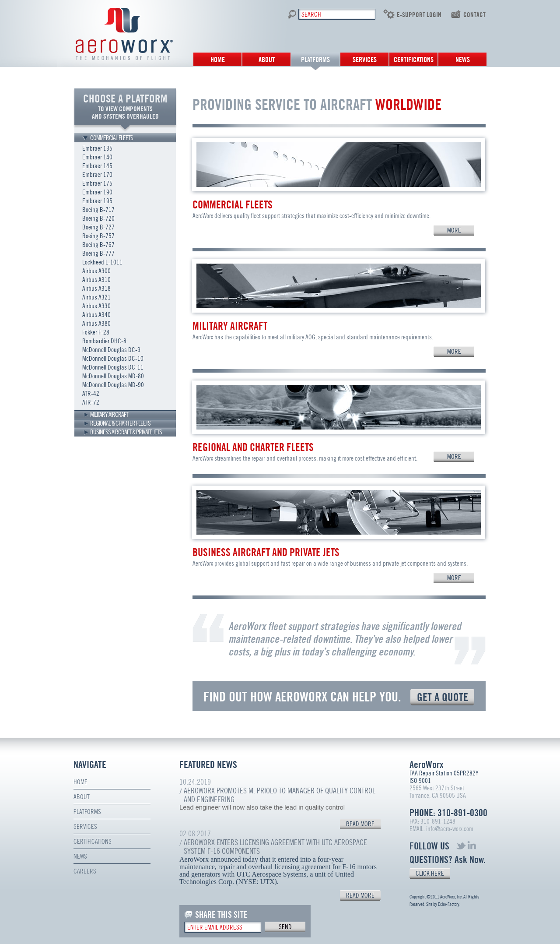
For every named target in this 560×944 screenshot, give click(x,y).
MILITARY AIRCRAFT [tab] (109, 415)
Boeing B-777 (98, 254)
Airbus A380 (96, 324)
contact (474, 15)
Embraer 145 (97, 166)
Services (365, 60)
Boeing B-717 (98, 210)
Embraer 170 (97, 175)
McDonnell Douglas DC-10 (113, 359)
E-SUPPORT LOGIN (419, 15)
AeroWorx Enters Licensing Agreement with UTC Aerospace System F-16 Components (275, 847)
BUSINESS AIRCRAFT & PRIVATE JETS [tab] (126, 432)
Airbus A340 (96, 315)
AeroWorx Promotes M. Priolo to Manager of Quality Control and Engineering (280, 795)
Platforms (315, 60)
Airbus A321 (96, 297)
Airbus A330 (96, 306)
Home (218, 60)
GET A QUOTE (443, 697)
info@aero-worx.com (450, 829)
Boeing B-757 (98, 236)
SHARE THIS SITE (221, 915)
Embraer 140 (97, 157)
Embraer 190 (97, 192)
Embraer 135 (97, 148)
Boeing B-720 (98, 218)
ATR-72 (91, 402)
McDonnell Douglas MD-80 (113, 376)
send (285, 927)
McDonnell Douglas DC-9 (111, 350)
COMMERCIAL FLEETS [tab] (112, 138)
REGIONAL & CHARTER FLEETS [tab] (120, 423)
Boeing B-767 (98, 245)
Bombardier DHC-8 (104, 341)
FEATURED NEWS (208, 765)
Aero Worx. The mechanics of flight (124, 34)
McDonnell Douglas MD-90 (113, 385)
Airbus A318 (96, 289)
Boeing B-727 (98, 227)
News (463, 60)
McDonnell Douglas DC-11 (113, 367)
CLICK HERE (430, 874)
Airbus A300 (96, 271)
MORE (454, 230)
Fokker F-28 (96, 332)
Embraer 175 (97, 183)
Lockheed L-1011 (102, 262)
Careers (85, 871)
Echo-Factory (449, 904)
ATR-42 (91, 394)
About (267, 60)
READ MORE (360, 824)
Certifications (414, 60)
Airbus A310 (96, 280)
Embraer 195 (97, 201)
